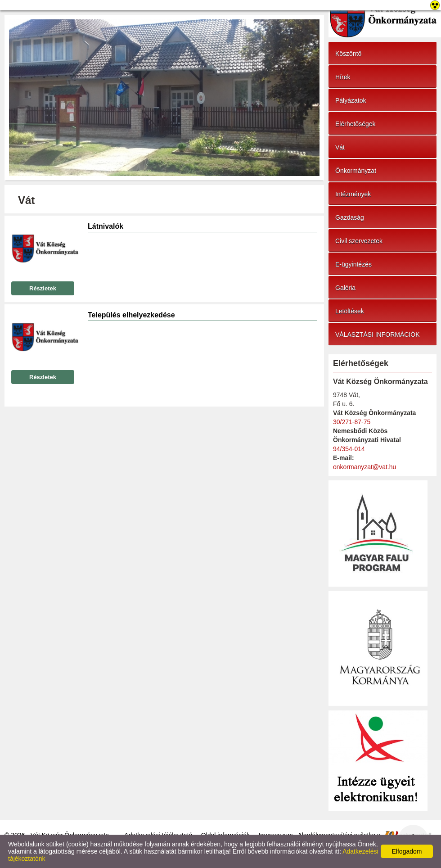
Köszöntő (348, 54)
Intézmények (353, 194)
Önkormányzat (356, 171)
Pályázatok (351, 100)
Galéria (345, 288)
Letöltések (350, 311)
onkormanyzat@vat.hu (364, 467)
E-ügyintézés (353, 264)
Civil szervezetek (359, 241)
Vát (340, 147)
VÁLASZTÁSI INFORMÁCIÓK (377, 335)
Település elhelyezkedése (131, 315)
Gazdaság (350, 217)
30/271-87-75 (352, 422)
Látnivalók (106, 226)
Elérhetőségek (355, 124)
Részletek (43, 288)
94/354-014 (349, 449)
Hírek (343, 77)
